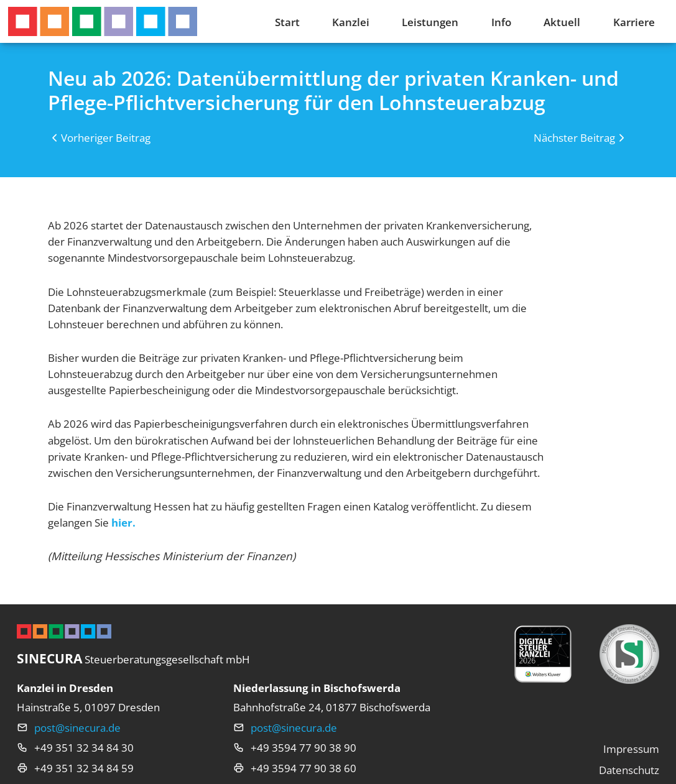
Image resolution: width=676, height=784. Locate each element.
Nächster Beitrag (574, 137)
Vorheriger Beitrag (106, 137)
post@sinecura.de (77, 727)
